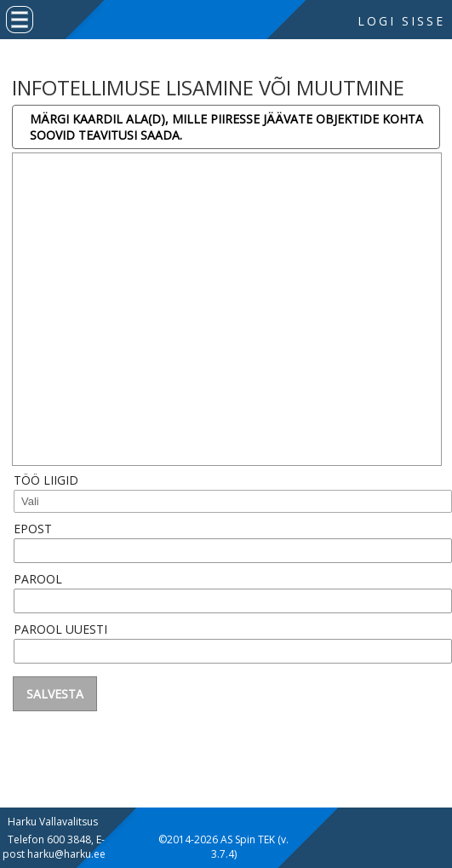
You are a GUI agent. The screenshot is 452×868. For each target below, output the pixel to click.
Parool (38, 579)
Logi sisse (401, 21)
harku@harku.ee (66, 854)
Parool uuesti (60, 629)
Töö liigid (46, 480)
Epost (33, 529)
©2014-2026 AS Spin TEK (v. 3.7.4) (223, 847)
